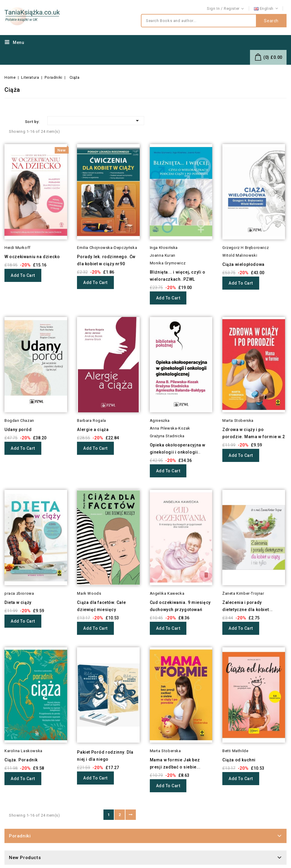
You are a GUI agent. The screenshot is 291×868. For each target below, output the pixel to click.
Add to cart (23, 275)
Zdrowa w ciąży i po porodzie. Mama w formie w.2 (254, 433)
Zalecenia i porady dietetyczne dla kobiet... (248, 606)
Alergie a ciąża (93, 430)
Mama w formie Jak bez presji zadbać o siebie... (175, 763)
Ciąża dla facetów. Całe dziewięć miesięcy (101, 606)
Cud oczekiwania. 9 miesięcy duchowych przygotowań (180, 606)
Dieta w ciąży (18, 602)
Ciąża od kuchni (239, 760)
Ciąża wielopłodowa (243, 264)
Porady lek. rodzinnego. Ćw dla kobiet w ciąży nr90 (106, 260)
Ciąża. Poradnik (21, 760)
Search (271, 21)
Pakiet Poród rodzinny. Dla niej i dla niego (105, 756)
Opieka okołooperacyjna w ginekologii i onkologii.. (178, 449)
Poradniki (20, 836)
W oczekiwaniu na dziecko (32, 257)
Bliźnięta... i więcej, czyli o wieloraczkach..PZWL (178, 276)
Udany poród (18, 430)
